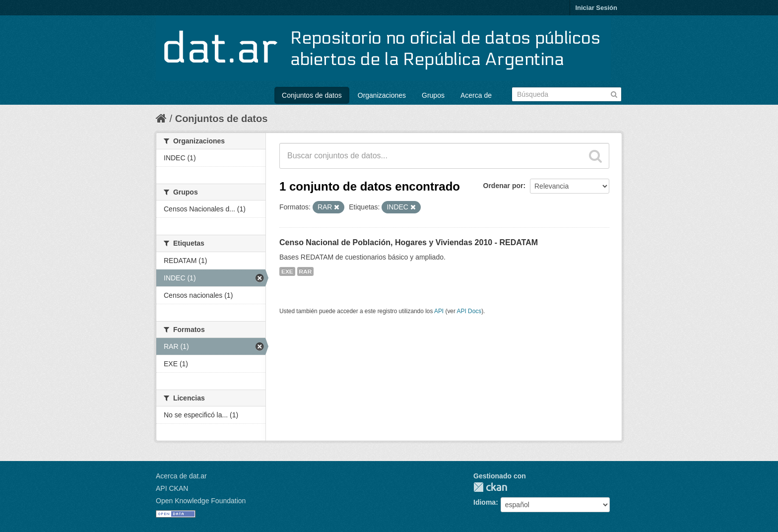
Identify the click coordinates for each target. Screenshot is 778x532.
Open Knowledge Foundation (201, 501)
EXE (287, 271)
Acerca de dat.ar (181, 476)
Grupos (433, 95)
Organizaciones (382, 95)
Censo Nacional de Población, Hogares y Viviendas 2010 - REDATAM (409, 242)
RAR (306, 271)
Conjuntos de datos (312, 95)
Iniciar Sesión (596, 8)
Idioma (485, 502)
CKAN (490, 487)
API (439, 311)
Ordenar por (503, 186)
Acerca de (476, 95)
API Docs (469, 311)
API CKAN (172, 488)
